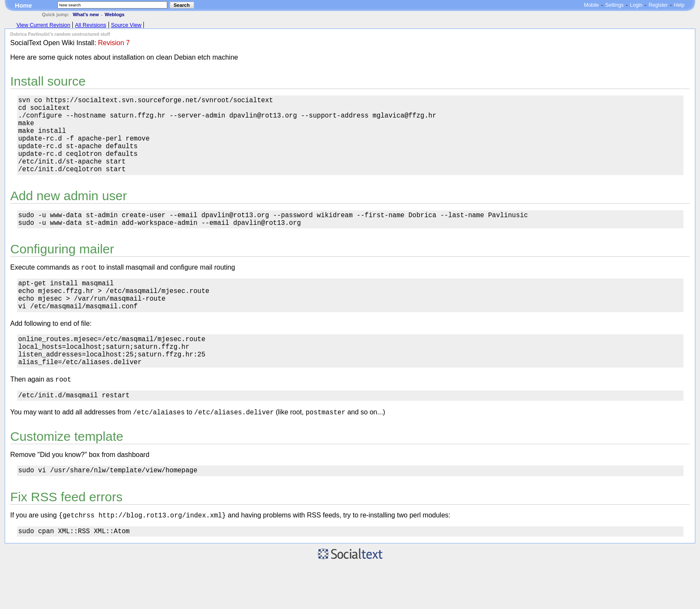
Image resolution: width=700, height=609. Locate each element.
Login (636, 5)
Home (23, 6)
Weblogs (114, 14)
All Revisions (90, 25)
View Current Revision (43, 25)
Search (182, 5)
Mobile (591, 5)
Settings (614, 5)
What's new (86, 14)
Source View (126, 25)
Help (679, 5)
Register (658, 5)
